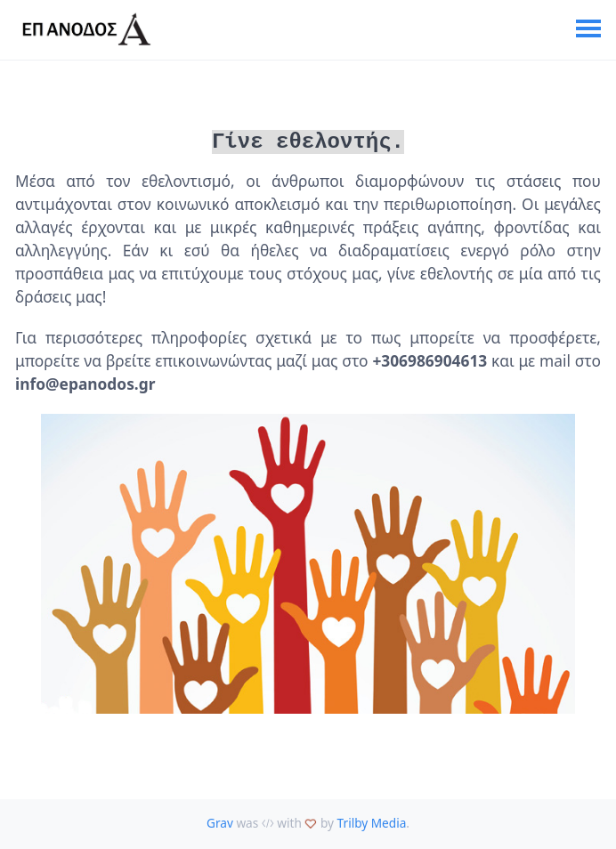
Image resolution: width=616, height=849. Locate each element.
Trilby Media (372, 821)
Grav (220, 821)
